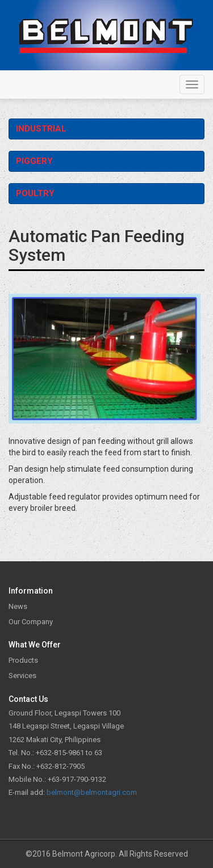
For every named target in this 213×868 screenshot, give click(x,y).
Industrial (41, 129)
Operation (196, 129)
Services (22, 676)
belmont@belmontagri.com (92, 792)
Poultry (35, 193)
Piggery (34, 161)
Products (23, 660)
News (18, 606)
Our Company (31, 622)
